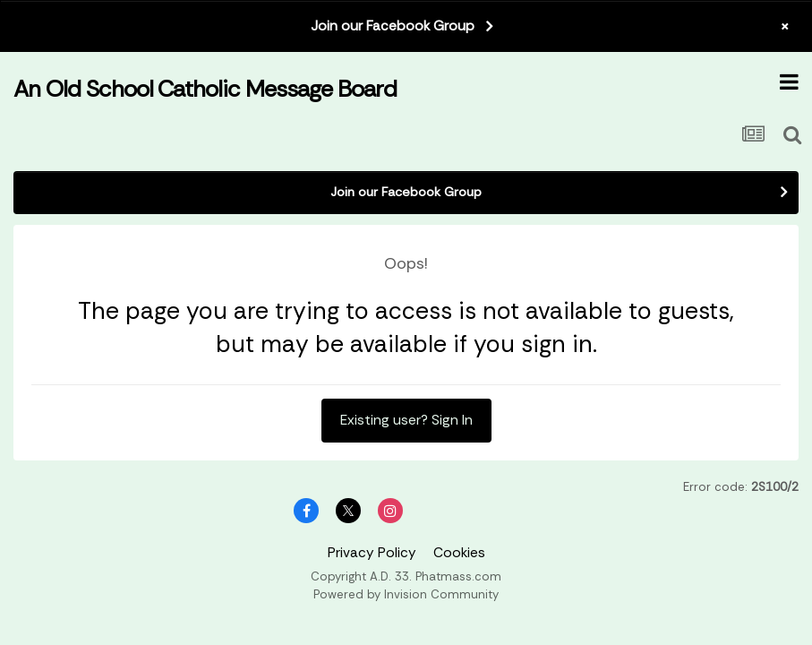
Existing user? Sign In (406, 420)
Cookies (459, 553)
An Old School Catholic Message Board (205, 89)
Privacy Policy (372, 553)
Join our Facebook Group (393, 26)
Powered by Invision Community (406, 594)
